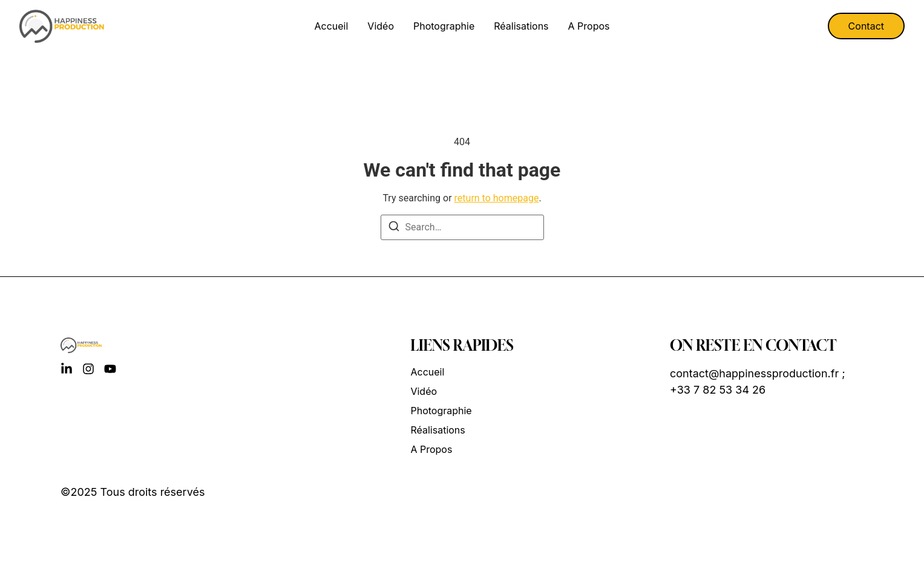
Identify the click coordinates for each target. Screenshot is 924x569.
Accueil (332, 26)
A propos (589, 26)
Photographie (444, 26)
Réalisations (521, 26)
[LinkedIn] (67, 369)
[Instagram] (88, 369)
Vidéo (381, 26)
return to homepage (497, 198)
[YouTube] (110, 369)
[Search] (394, 228)
